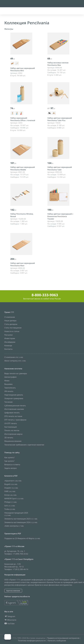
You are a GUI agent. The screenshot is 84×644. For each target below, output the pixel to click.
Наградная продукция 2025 (16, 514)
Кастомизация (11, 427)
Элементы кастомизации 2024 (21, 522)
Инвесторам (10, 338)
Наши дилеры (10, 321)
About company (15, 361)
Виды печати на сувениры (16, 373)
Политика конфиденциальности (32, 641)
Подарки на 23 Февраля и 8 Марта (22, 538)
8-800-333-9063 (42, 295)
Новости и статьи (12, 331)
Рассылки (8, 335)
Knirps (10, 495)
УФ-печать (9, 391)
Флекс (7, 381)
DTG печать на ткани (13, 416)
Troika (10, 509)
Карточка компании (13, 591)
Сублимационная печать (15, 406)
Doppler (11, 488)
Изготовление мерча (13, 434)
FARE (10, 491)
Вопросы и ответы (12, 465)
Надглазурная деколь (14, 395)
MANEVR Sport (14, 499)
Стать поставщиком (13, 328)
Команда (8, 346)
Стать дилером (11, 324)
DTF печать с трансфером (15, 420)
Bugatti (11, 484)
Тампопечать (10, 388)
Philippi (10, 502)
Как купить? (9, 457)
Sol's (10, 506)
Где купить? (9, 461)
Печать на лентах (12, 430)
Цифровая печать (12, 413)
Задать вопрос (11, 468)
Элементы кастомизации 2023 (21, 519)
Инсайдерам (10, 342)
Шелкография (10, 377)
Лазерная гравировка (14, 398)
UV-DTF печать (11, 423)
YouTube (9, 624)
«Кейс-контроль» (14, 526)
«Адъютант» (13, 481)
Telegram (10, 616)
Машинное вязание (13, 441)
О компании (10, 317)
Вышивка (8, 384)
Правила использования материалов (63, 638)
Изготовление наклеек (14, 409)
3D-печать (9, 438)
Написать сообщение (57, 641)
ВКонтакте (10, 620)
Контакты (8, 349)
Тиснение (8, 402)
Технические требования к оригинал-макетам (24, 445)
